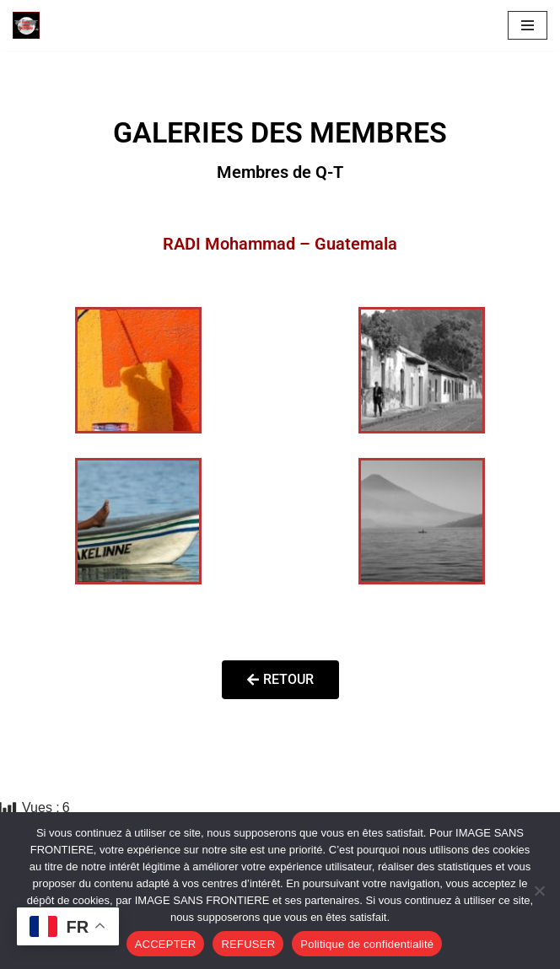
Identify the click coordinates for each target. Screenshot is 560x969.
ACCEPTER (166, 944)
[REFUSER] (539, 891)
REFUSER (248, 944)
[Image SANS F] (30, 25)
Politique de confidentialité (367, 944)
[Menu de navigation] (528, 25)
